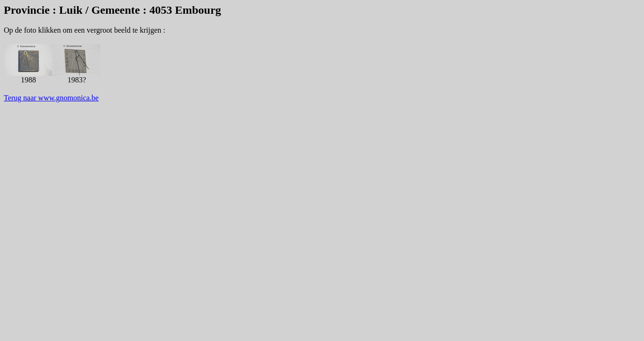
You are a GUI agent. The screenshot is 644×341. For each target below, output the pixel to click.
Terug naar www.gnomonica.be (51, 98)
